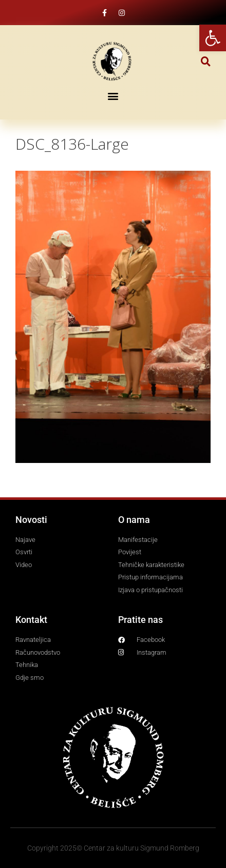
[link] (213, 38)
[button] (206, 61)
